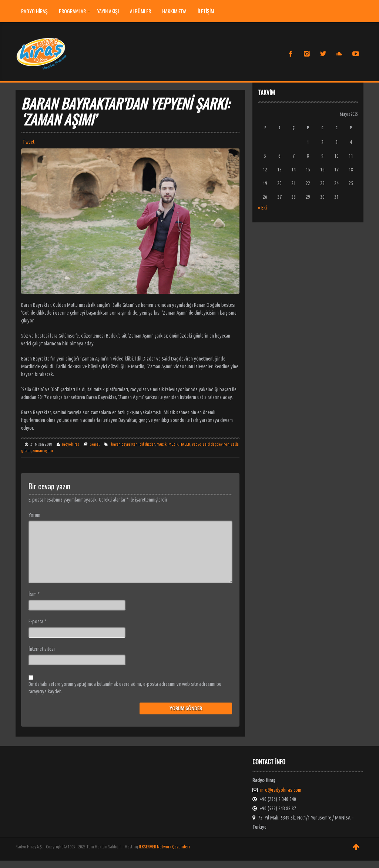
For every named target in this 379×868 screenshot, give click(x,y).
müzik (162, 444)
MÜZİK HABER (179, 444)
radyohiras (71, 444)
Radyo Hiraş (34, 11)
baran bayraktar (124, 444)
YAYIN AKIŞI (108, 11)
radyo (197, 444)
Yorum (34, 515)
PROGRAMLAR (75, 11)
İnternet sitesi (42, 649)
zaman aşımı (43, 450)
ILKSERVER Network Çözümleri (164, 847)
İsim (34, 594)
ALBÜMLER (140, 11)
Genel (95, 444)
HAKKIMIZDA (174, 11)
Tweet (28, 142)
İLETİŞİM (206, 11)
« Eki (262, 208)
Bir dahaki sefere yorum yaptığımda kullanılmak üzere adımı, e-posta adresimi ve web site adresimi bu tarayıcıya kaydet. (125, 688)
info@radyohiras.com (281, 790)
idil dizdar (147, 444)
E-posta (37, 621)
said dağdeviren (216, 444)
